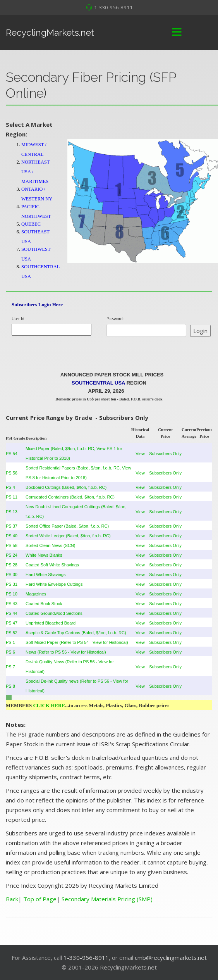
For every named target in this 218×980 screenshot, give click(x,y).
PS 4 (10, 487)
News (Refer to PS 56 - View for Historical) (66, 652)
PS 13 (12, 512)
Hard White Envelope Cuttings (54, 584)
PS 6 (10, 652)
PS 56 (12, 473)
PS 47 (12, 623)
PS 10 (12, 594)
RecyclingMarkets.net (50, 32)
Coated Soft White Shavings (52, 565)
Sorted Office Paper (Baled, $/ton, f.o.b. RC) (67, 526)
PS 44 (12, 613)
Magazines (36, 594)
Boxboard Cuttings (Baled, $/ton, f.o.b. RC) (66, 487)
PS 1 (10, 642)
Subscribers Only (165, 454)
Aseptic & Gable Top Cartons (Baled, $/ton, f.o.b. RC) (76, 633)
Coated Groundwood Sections (54, 613)
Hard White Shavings (45, 575)
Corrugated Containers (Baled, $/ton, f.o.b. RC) (70, 497)
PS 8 (10, 686)
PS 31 (12, 584)
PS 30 (12, 575)
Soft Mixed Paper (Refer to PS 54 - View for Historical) (77, 642)
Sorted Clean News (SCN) (50, 545)
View (140, 454)
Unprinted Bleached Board (51, 623)
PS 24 (12, 555)
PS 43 (12, 604)
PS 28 (12, 565)
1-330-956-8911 (113, 7)
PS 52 (12, 633)
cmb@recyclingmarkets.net (171, 958)
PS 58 (12, 545)
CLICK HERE (49, 705)
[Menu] (177, 33)
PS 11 (12, 497)
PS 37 (12, 526)
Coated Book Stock (44, 604)
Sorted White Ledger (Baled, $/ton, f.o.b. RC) (68, 536)
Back (12, 899)
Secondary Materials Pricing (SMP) (107, 899)
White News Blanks (44, 555)
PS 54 (12, 454)
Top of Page (40, 899)
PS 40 (12, 536)
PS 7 (10, 667)
